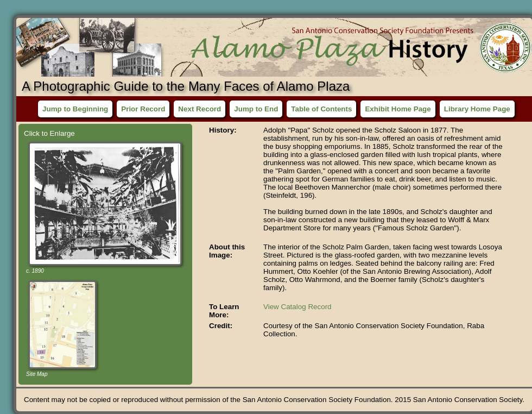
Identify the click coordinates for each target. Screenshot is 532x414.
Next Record (199, 109)
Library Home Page (477, 109)
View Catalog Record (297, 307)
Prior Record (143, 109)
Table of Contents (321, 109)
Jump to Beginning (75, 109)
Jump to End (256, 109)
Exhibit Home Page (398, 109)
